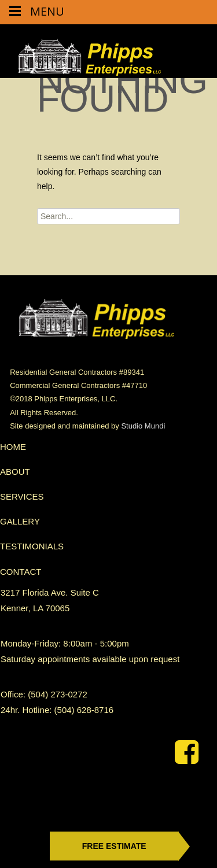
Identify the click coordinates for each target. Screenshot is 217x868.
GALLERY (20, 521)
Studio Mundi (143, 426)
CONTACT (21, 572)
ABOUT (15, 472)
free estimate (114, 846)
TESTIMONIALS (32, 546)
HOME (13, 447)
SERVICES (22, 496)
